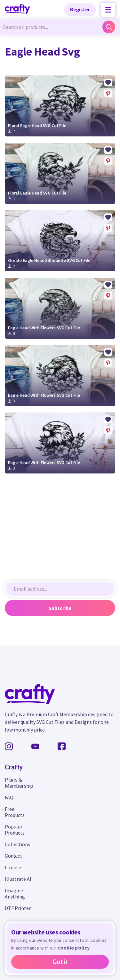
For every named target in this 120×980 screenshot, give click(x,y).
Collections (17, 844)
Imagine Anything (15, 893)
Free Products (15, 812)
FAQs (10, 797)
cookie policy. (74, 948)
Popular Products (15, 830)
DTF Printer (18, 908)
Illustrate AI (18, 879)
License (13, 867)
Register (80, 9)
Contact (13, 856)
